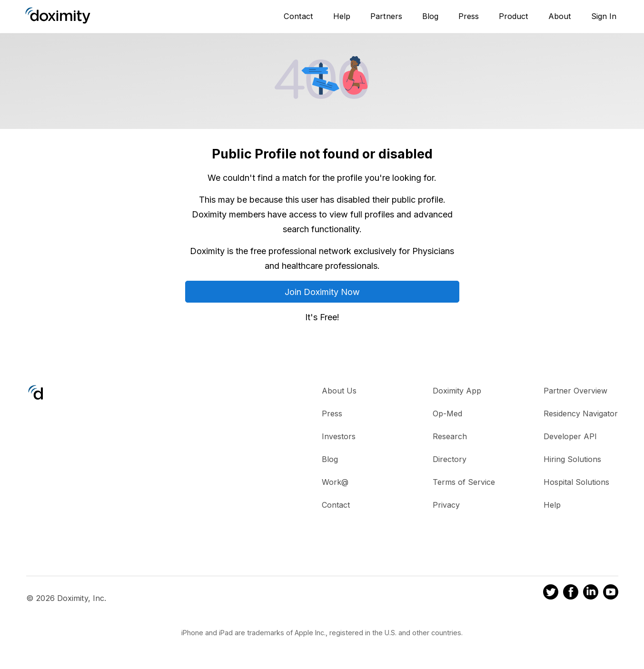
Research (450, 436)
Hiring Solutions (572, 459)
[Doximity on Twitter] (551, 593)
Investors (339, 436)
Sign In (604, 16)
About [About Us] (560, 16)
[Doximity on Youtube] (611, 593)
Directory (450, 459)
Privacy (446, 505)
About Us (339, 391)
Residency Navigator (581, 413)
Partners (386, 16)
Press (469, 16)
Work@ (335, 482)
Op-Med (447, 413)
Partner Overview (575, 391)
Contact (298, 16)
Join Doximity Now (322, 292)
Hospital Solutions (576, 482)
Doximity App (457, 391)
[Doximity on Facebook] (571, 593)
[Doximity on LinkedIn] (591, 593)
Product (514, 16)
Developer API (570, 436)
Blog (430, 16)
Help (342, 16)
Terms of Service (464, 482)
